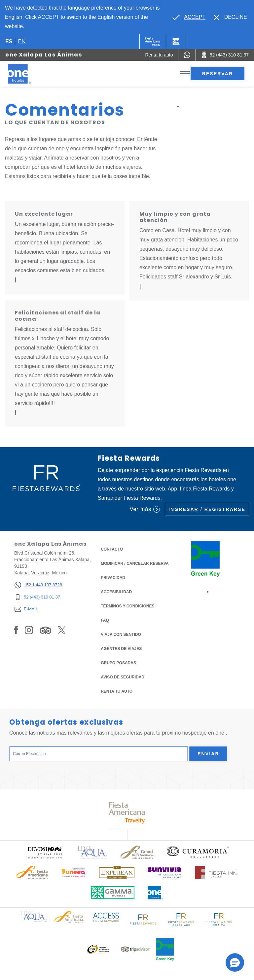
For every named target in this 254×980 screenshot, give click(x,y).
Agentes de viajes (121, 649)
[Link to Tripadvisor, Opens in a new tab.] (45, 630)
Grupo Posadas (118, 663)
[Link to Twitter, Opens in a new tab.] (62, 630)
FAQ (105, 620)
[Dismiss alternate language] (231, 17)
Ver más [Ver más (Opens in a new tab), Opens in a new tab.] (145, 509)
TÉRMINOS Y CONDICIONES (127, 606)
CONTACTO (112, 549)
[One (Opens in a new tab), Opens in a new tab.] (153, 42)
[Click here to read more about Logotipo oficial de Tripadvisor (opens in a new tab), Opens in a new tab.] (136, 949)
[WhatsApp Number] (187, 55)
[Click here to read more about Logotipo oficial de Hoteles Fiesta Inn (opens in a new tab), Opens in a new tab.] (216, 872)
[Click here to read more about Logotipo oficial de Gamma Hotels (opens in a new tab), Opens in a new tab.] (113, 893)
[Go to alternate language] (189, 17)
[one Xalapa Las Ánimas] (27, 74)
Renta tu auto (117, 691)
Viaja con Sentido (121, 635)
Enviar (208, 754)
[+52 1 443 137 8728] (38, 585)
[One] (176, 42)
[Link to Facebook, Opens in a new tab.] (16, 630)
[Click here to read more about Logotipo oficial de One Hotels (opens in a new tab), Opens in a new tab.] (156, 893)
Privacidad (113, 577)
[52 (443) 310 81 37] (38, 597)
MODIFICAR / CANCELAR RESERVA (135, 563)
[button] (235, 962)
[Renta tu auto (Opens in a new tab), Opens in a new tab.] (159, 55)
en (22, 41)
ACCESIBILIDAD (116, 592)
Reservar (218, 74)
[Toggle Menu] (185, 74)
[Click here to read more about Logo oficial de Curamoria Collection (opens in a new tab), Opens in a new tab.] (198, 852)
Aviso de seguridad (123, 677)
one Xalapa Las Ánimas (44, 55)
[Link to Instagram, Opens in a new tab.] (29, 630)
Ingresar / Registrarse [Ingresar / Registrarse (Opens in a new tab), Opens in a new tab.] (207, 509)
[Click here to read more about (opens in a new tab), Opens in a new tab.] (45, 852)
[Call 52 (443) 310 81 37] (225, 55)
